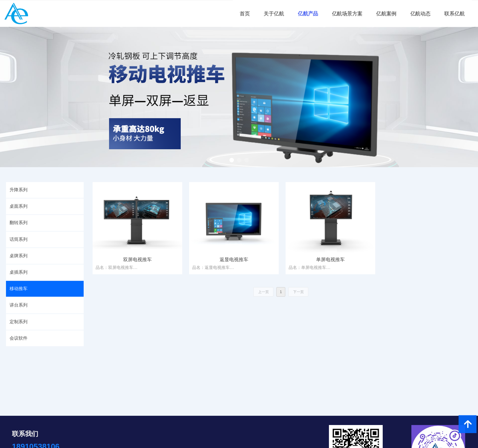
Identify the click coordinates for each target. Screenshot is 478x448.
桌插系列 (19, 272)
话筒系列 (19, 239)
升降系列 (19, 190)
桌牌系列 (19, 256)
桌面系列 (19, 206)
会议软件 (19, 338)
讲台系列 (19, 305)
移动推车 (19, 289)
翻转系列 (19, 223)
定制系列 (19, 322)
